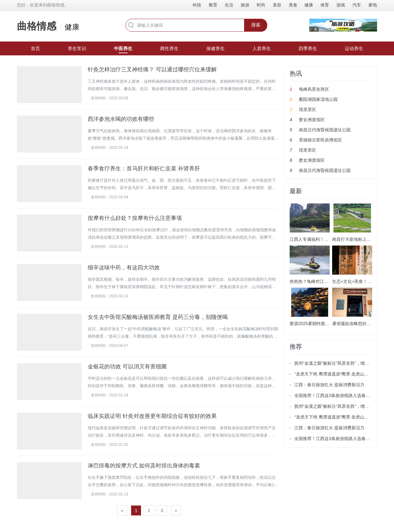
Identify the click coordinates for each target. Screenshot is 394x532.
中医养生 (123, 48)
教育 (213, 5)
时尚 (261, 5)
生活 (229, 5)
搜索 (256, 25)
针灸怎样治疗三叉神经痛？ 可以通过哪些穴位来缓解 (152, 69)
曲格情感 (37, 26)
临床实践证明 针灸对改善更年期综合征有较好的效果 (152, 416)
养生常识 (77, 48)
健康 (309, 5)
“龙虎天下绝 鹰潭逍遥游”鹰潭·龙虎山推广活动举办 (342, 374)
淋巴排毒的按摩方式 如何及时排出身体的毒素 (144, 466)
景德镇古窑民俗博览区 (320, 140)
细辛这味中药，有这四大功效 (124, 268)
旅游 (245, 5)
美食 (293, 5)
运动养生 (354, 48)
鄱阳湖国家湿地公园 (318, 99)
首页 (35, 48)
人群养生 (262, 48)
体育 (325, 5)
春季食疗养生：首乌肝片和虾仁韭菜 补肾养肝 (144, 169)
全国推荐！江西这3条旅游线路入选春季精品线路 (341, 395)
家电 (373, 5)
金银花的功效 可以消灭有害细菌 (127, 367)
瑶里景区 (308, 109)
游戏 (341, 5)
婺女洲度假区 (312, 120)
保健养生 (215, 48)
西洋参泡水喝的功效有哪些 (121, 119)
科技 (197, 5)
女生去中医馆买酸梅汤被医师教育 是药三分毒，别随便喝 (158, 317)
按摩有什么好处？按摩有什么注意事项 (135, 218)
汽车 (357, 5)
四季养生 (308, 48)
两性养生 (169, 48)
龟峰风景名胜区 (314, 89)
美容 (277, 5)
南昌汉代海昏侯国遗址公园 (325, 130)
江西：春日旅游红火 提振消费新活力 (329, 385)
